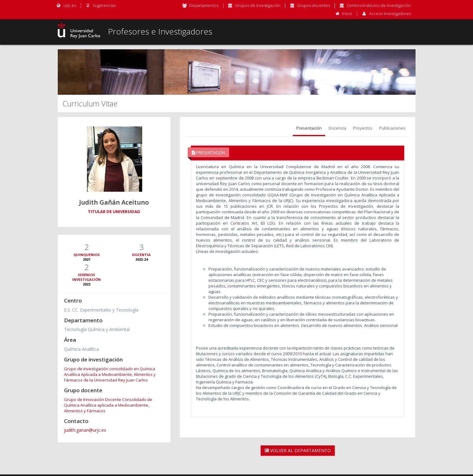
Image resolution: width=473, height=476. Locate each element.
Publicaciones (392, 128)
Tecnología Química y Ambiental (97, 329)
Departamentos (204, 5)
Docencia (337, 128)
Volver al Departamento (298, 450)
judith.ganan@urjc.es (85, 430)
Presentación (309, 128)
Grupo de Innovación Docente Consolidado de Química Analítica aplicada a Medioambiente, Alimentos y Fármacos (108, 405)
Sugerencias (101, 5)
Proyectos (363, 128)
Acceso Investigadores (390, 13)
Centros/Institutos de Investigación (379, 5)
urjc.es (66, 5)
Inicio (347, 13)
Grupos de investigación (258, 5)
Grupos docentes (313, 5)
